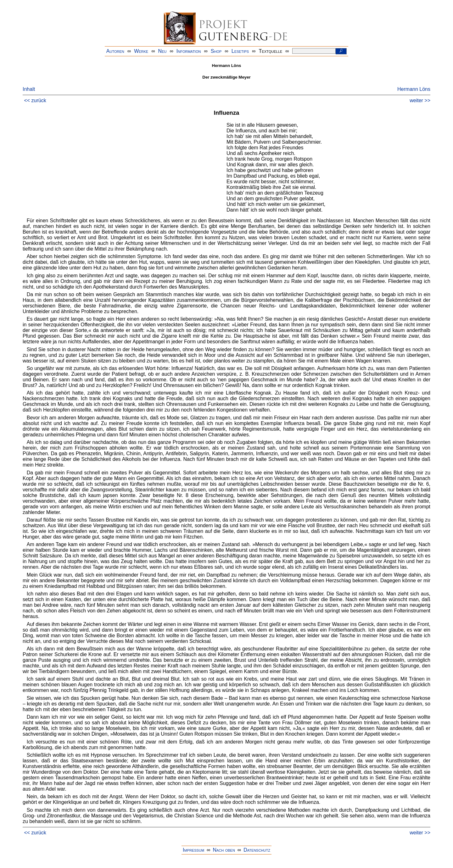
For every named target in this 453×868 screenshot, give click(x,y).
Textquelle (271, 51)
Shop (216, 51)
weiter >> (420, 100)
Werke (141, 51)
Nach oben (224, 850)
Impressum (193, 850)
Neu (162, 51)
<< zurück (35, 100)
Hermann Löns (414, 89)
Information (189, 51)
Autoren (115, 51)
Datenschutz (257, 850)
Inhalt (29, 89)
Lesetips (240, 51)
